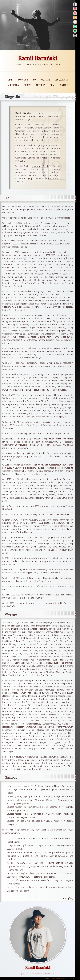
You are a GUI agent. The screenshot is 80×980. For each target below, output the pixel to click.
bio (34, 80)
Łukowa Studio (41, 166)
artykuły (41, 85)
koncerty (23, 80)
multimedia (14, 85)
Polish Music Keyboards (61, 439)
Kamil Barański (38, 58)
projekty (45, 80)
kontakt (63, 85)
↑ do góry (67, 898)
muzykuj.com (21, 445)
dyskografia (61, 80)
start (11, 80)
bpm (52, 85)
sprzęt (28, 85)
